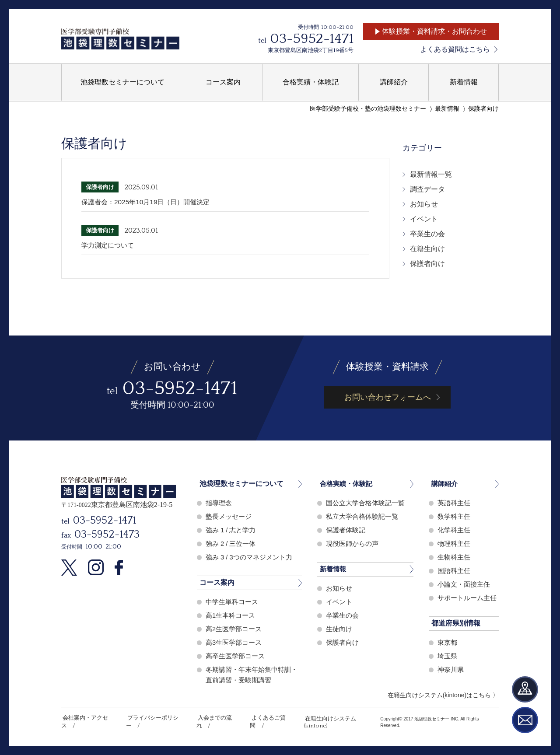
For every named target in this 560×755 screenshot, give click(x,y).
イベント (424, 219)
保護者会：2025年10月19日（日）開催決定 (149, 202)
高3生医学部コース (234, 642)
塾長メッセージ (229, 516)
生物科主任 (454, 557)
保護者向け (483, 109)
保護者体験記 (346, 530)
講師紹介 (445, 484)
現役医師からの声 (352, 544)
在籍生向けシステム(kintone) (331, 718)
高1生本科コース (230, 615)
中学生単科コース (232, 602)
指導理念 (219, 503)
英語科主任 (454, 503)
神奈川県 (451, 669)
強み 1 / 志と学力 (231, 530)
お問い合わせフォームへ (388, 397)
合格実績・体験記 (348, 484)
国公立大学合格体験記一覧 (365, 503)
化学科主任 (454, 530)
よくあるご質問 (263, 718)
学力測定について (109, 245)
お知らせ (424, 204)
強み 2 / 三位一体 (231, 544)
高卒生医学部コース (235, 656)
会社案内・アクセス (87, 718)
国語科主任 (454, 571)
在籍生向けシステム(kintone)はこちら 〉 (443, 695)
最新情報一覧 (431, 174)
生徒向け (339, 629)
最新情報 (447, 109)
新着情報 (334, 569)
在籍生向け (427, 249)
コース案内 (217, 582)
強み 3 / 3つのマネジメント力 (249, 557)
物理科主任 (454, 544)
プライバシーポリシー (152, 718)
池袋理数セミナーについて (241, 484)
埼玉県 (447, 656)
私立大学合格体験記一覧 (362, 516)
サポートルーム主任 (467, 598)
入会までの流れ (212, 718)
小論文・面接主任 (464, 584)
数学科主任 (454, 516)
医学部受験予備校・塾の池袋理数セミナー (368, 109)
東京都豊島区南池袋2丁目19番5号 (311, 50)
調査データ (427, 189)
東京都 (447, 642)
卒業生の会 (427, 234)
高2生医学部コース (234, 629)
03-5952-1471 (312, 39)
